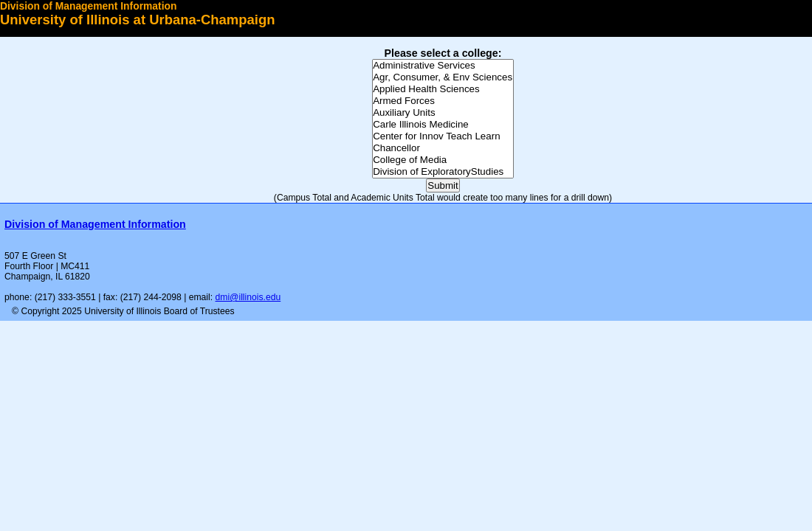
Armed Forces (443, 101)
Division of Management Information (88, 6)
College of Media (443, 160)
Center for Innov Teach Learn (443, 136)
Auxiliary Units (443, 113)
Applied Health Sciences (443, 89)
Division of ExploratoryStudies (443, 172)
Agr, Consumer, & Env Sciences (443, 77)
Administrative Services (443, 66)
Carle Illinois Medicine (443, 125)
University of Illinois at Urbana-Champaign (138, 20)
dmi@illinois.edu (248, 297)
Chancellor (443, 148)
